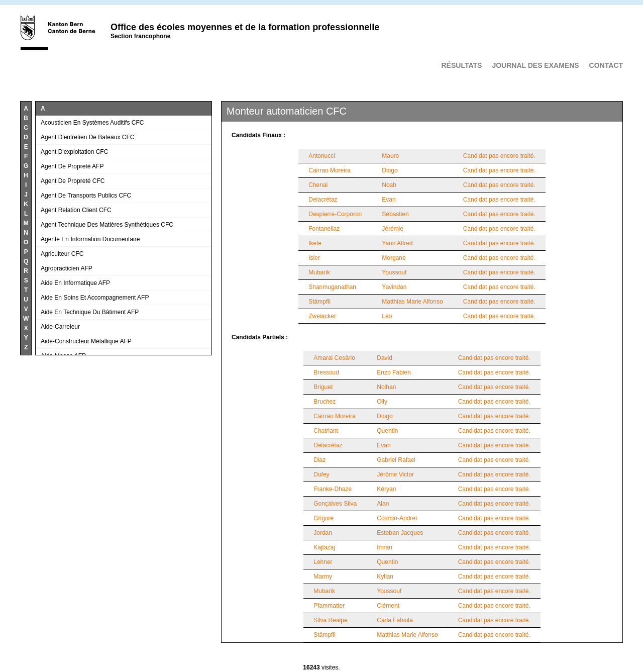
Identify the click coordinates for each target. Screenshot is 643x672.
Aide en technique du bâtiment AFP (90, 312)
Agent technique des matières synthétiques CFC (107, 225)
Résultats (461, 65)
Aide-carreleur (60, 327)
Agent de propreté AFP (72, 166)
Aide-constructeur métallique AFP (86, 341)
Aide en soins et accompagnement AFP (95, 298)
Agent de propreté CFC (73, 181)
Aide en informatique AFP (75, 283)
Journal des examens (535, 65)
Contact (606, 65)
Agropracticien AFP (67, 268)
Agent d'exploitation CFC (74, 152)
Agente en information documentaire (90, 239)
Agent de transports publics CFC (86, 196)
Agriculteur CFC (62, 254)
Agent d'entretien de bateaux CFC (87, 137)
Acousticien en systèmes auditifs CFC (92, 123)
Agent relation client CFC (76, 210)
